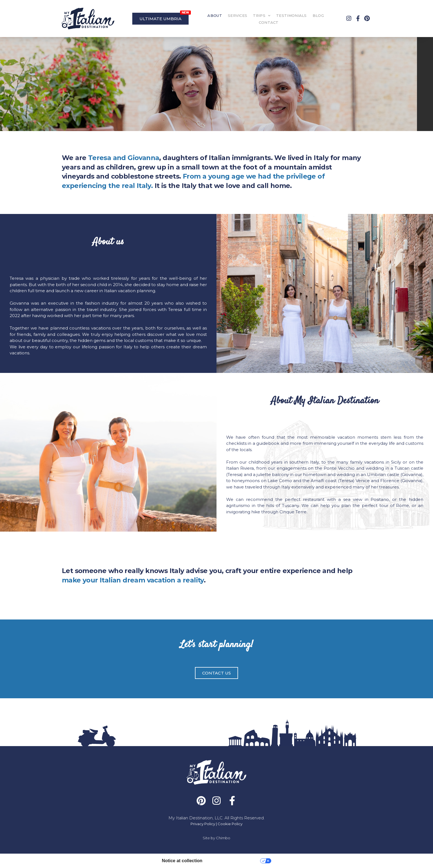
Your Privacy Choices (234, 861)
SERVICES (237, 15)
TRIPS (262, 16)
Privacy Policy (203, 824)
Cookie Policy (230, 824)
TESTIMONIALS (291, 15)
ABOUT (215, 15)
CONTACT (269, 22)
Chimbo (223, 838)
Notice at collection (182, 861)
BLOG (318, 15)
